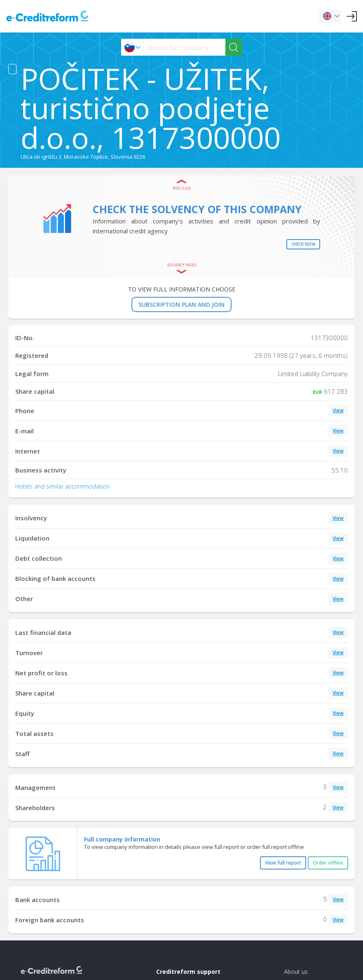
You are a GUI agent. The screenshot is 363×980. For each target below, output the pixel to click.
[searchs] (184, 47)
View (338, 410)
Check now (303, 244)
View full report (283, 863)
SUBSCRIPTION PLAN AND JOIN (181, 304)
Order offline (328, 863)
